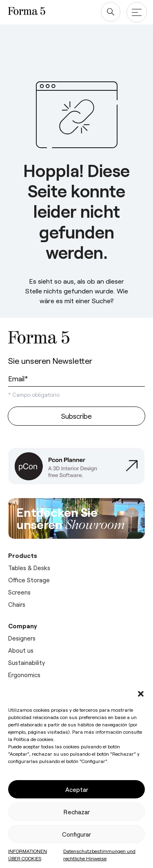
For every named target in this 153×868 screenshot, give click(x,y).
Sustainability (27, 662)
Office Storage (29, 580)
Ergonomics (24, 675)
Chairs (17, 604)
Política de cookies (33, 739)
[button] (141, 694)
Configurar (76, 834)
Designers (22, 638)
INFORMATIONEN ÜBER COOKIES (28, 855)
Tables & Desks (29, 568)
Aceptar (77, 789)
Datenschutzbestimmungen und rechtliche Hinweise (99, 855)
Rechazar (77, 812)
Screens (19, 592)
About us (21, 650)
